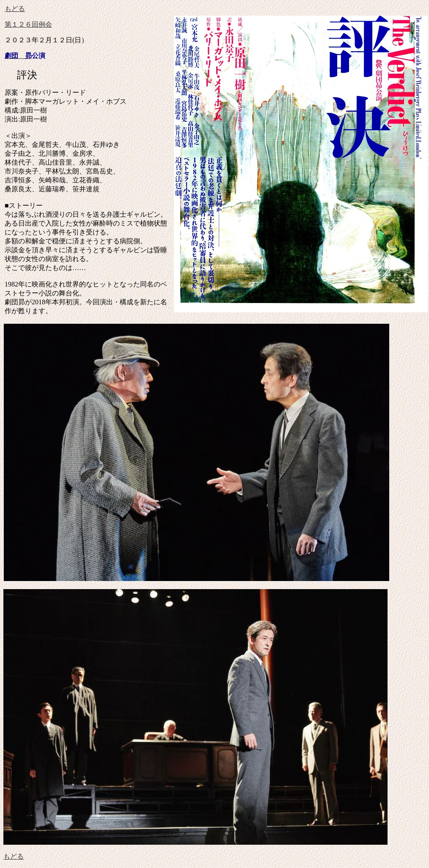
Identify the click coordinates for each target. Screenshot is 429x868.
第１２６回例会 (28, 24)
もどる (15, 9)
